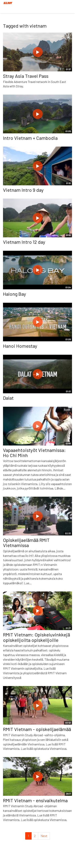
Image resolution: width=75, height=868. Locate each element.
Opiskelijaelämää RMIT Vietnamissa (26, 543)
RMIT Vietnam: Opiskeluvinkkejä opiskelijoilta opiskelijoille (36, 637)
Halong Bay (14, 294)
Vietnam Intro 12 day (24, 242)
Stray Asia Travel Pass (26, 76)
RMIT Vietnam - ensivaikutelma (35, 800)
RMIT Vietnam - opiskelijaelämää (37, 729)
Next (44, 836)
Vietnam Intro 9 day (23, 190)
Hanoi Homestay (20, 346)
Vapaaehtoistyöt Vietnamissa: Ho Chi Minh (34, 453)
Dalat (8, 398)
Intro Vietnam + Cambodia (30, 138)
